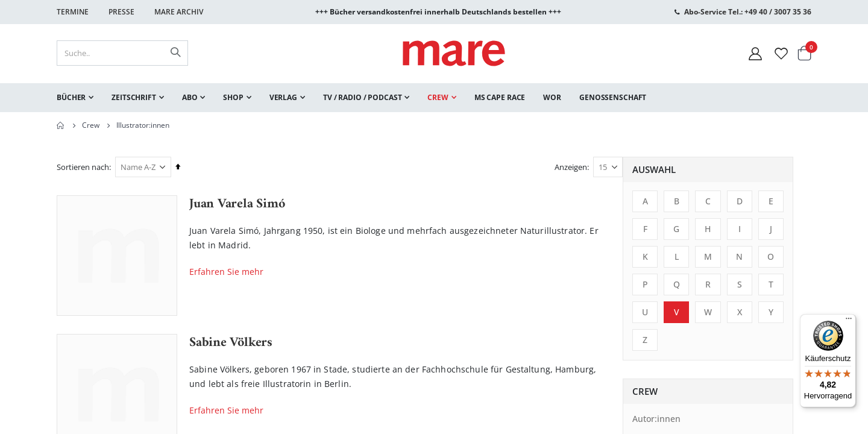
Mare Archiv (179, 12)
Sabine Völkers (420, 343)
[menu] (434, 98)
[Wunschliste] (781, 53)
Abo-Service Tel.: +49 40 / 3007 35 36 (748, 12)
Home (61, 125)
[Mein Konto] (755, 53)
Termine (73, 12)
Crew (91, 125)
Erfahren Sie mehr (415, 272)
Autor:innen (90, 419)
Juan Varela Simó (426, 204)
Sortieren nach (272, 167)
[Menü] (849, 317)
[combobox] (122, 53)
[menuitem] (75, 98)
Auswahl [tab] (88, 169)
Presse (121, 12)
